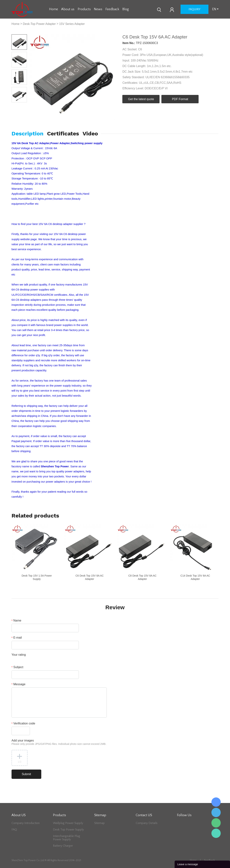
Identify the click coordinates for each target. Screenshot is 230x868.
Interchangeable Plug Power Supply (67, 838)
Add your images (59, 742)
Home (54, 9)
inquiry (194, 9)
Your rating (19, 655)
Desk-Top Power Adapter (39, 24)
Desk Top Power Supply (68, 830)
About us (68, 9)
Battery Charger (63, 846)
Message (19, 684)
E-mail (17, 638)
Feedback (112, 9)
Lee (216, 833)
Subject (17, 667)
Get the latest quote (141, 99)
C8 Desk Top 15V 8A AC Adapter (142, 577)
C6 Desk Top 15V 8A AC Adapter (90, 577)
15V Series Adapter (72, 24)
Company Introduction (26, 823)
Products (84, 9)
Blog (126, 9)
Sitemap (99, 823)
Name (16, 620)
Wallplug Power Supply (68, 823)
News (98, 9)
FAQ (14, 830)
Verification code (23, 723)
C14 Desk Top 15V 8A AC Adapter (195, 577)
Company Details (147, 823)
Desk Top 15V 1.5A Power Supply (37, 577)
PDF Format (180, 99)
